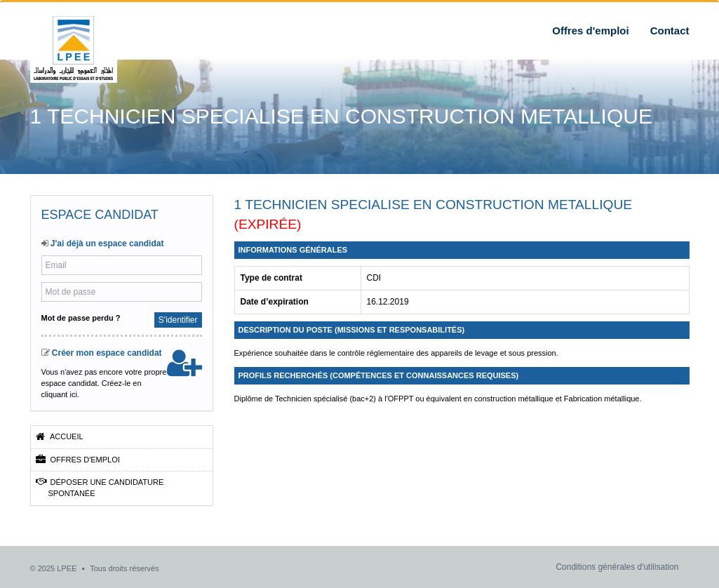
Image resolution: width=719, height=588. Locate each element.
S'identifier (178, 320)
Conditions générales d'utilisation (617, 567)
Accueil (60, 436)
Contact (670, 31)
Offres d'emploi (590, 31)
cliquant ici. (60, 394)
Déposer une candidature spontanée (100, 487)
